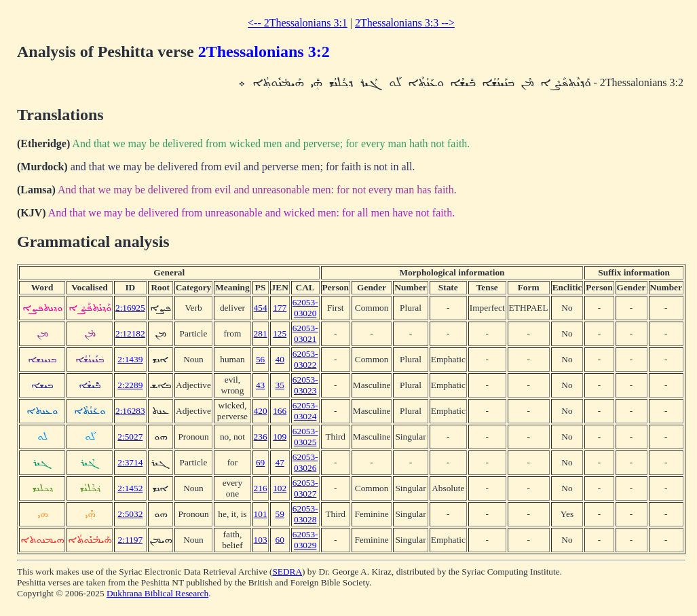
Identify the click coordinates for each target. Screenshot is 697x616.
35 (280, 385)
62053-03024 (305, 411)
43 (260, 385)
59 (280, 514)
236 (261, 437)
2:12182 (130, 333)
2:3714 (130, 462)
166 (280, 411)
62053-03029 (305, 540)
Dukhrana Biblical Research (157, 593)
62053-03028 (305, 514)
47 (280, 462)
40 (280, 359)
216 (261, 488)
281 (261, 333)
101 (261, 514)
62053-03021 (305, 333)
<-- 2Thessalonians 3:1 (298, 23)
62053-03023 (305, 385)
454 (261, 308)
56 (260, 359)
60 (280, 540)
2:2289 (130, 385)
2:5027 (130, 437)
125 (280, 333)
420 (261, 411)
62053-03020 (305, 308)
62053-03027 (305, 488)
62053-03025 (305, 437)
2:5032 (130, 514)
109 (280, 437)
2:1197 (131, 540)
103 (261, 540)
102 (280, 488)
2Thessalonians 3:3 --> (405, 23)
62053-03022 (305, 359)
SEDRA (287, 572)
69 (260, 462)
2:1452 (130, 488)
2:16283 (130, 411)
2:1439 (130, 359)
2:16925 (130, 308)
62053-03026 (305, 462)
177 (280, 308)
